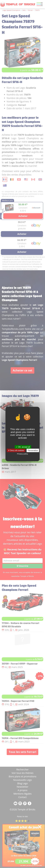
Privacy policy (23, 454)
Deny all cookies (16, 450)
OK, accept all (23, 447)
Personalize (33, 450)
